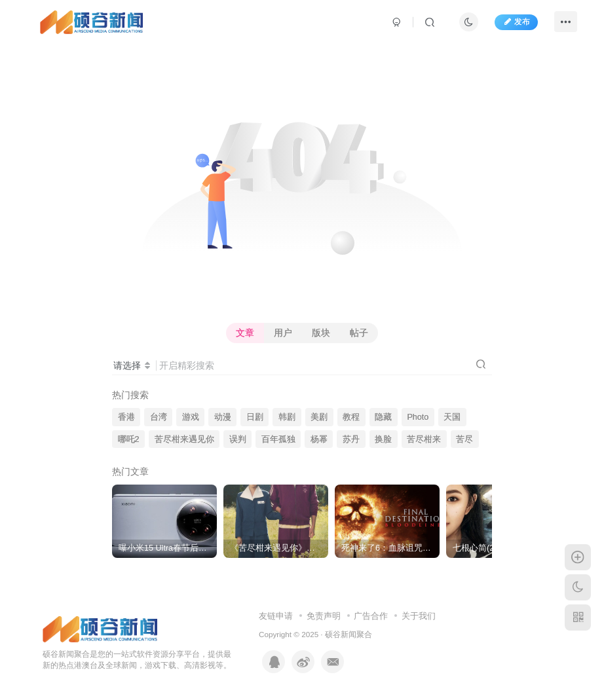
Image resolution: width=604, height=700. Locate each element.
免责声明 (324, 616)
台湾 (159, 417)
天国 (452, 417)
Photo (418, 417)
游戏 (191, 417)
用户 (283, 333)
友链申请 (276, 616)
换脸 (383, 439)
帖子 (359, 333)
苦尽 (464, 439)
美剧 (319, 417)
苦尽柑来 (424, 439)
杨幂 (319, 439)
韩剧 (287, 417)
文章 (245, 333)
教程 (351, 417)
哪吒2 (129, 439)
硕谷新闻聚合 (349, 634)
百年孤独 (278, 439)
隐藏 (383, 417)
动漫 (223, 417)
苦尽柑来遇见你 (184, 439)
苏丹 (351, 439)
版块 (321, 333)
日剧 (255, 417)
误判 (238, 439)
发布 (516, 22)
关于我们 (419, 616)
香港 (126, 417)
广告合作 (371, 616)
